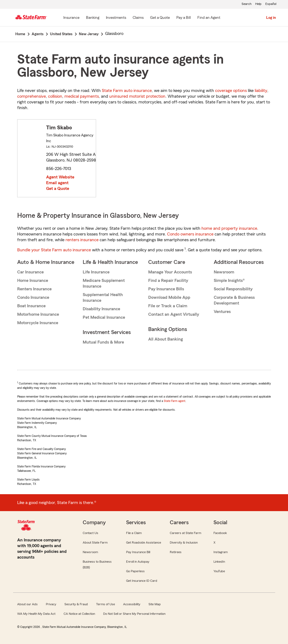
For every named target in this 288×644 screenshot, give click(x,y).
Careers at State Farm (185, 533)
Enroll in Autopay (138, 562)
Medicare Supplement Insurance (104, 283)
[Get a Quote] (160, 18)
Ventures (222, 312)
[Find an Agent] (209, 18)
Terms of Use (106, 604)
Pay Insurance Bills (166, 289)
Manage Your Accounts (170, 272)
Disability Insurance (101, 309)
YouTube (219, 571)
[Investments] (116, 18)
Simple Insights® (229, 281)
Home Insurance (33, 281)
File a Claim (134, 533)
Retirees (176, 552)
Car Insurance (30, 272)
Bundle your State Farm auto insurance (54, 250)
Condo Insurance (33, 297)
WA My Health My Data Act (36, 614)
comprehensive (32, 96)
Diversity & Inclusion (184, 542)
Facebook (220, 533)
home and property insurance (229, 228)
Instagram (221, 552)
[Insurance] (71, 18)
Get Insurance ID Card (142, 581)
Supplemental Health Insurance (103, 298)
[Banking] (93, 18)
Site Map (155, 604)
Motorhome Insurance (38, 314)
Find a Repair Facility (168, 281)
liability (261, 91)
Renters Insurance (34, 289)
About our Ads (27, 604)
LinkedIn (219, 562)
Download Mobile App (169, 297)
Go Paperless (135, 571)
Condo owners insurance (190, 234)
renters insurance (82, 240)
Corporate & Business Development (234, 300)
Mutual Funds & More (103, 342)
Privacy (51, 604)
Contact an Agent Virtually (174, 314)
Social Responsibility (233, 289)
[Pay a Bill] (184, 18)
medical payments (82, 96)
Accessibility (132, 604)
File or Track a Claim (168, 306)
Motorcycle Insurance (38, 323)
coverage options (231, 91)
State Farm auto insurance (127, 91)
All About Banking (166, 339)
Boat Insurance (31, 306)
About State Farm (95, 542)
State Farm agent (175, 401)
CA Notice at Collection (79, 614)
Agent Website (60, 177)
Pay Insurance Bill (138, 552)
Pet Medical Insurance (104, 317)
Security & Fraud (76, 604)
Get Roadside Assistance (144, 542)
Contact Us (90, 533)
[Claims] (138, 18)
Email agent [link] (57, 183)
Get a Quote (58, 189)
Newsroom (224, 272)
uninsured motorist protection (137, 96)
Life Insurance (96, 272)
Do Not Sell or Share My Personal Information (134, 614)
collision (55, 96)
